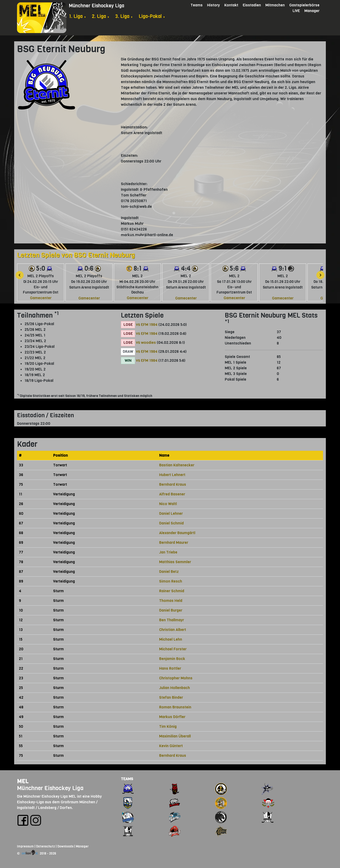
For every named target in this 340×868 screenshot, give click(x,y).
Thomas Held (171, 601)
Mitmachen (275, 5)
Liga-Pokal (152, 16)
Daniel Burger (171, 610)
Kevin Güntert (171, 746)
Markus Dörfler (172, 717)
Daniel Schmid (171, 523)
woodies (148, 343)
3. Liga (124, 16)
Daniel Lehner (171, 513)
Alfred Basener (172, 494)
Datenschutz (46, 846)
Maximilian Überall (175, 736)
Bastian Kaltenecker (177, 465)
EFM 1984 (149, 325)
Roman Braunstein (175, 707)
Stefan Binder (171, 697)
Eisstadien (252, 5)
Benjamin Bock (172, 659)
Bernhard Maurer (174, 542)
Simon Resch (171, 581)
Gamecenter (41, 298)
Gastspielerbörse (304, 5)
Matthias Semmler (175, 562)
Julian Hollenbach (174, 688)
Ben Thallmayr (172, 620)
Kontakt (231, 5)
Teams (197, 5)
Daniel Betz (169, 572)
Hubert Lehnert (172, 475)
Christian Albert (173, 630)
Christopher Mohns (176, 678)
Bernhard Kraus (173, 484)
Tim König (168, 726)
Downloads (65, 846)
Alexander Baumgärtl (177, 533)
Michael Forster (173, 649)
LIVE (296, 11)
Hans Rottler (170, 668)
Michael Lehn (171, 639)
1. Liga (78, 16)
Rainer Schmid (172, 591)
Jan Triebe (168, 552)
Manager (312, 11)
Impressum (25, 846)
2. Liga (101, 16)
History (213, 5)
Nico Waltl (168, 504)
